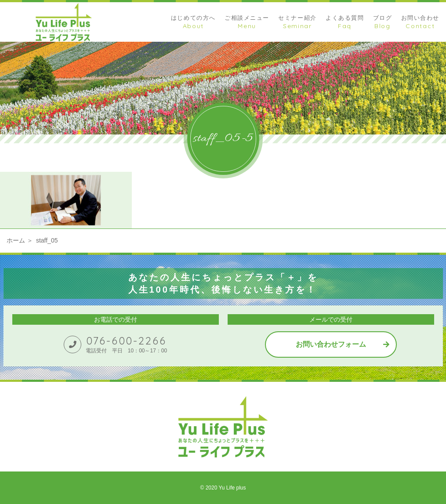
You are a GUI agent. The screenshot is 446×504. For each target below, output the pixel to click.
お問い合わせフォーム (331, 344)
